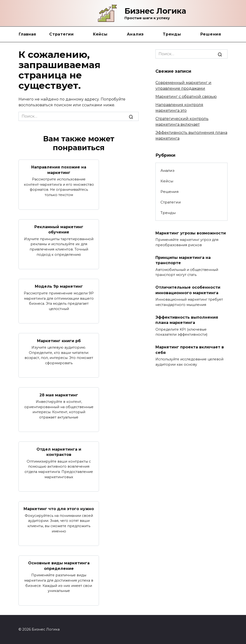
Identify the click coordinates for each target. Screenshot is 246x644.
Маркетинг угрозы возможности (191, 233)
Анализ (135, 34)
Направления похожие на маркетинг (59, 170)
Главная (27, 34)
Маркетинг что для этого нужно (59, 509)
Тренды (172, 34)
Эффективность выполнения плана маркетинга (187, 320)
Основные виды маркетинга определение (59, 565)
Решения (211, 34)
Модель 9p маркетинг (59, 286)
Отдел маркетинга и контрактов (59, 452)
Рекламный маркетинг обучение (59, 229)
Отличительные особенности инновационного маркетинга (188, 290)
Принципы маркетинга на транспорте (183, 260)
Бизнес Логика (155, 11)
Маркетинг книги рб (59, 341)
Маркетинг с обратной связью (186, 97)
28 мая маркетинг (59, 395)
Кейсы (100, 34)
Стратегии (61, 34)
